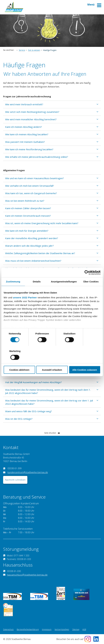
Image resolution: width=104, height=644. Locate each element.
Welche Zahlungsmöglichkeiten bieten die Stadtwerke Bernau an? (40, 253)
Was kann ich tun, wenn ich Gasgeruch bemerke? (31, 193)
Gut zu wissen (34, 50)
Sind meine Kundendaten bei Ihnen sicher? (28, 276)
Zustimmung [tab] (13, 290)
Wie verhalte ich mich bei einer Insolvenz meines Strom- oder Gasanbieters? (46, 268)
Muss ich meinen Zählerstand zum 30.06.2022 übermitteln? (37, 375)
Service (22, 50)
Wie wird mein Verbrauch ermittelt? (24, 104)
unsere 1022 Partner (25, 306)
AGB (84, 629)
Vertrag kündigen (62, 629)
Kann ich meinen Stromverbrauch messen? (28, 216)
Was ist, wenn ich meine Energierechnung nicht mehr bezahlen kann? (42, 223)
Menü (95, 6)
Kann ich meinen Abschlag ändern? (24, 127)
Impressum (47, 629)
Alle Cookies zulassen (85, 361)
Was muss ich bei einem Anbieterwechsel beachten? (33, 261)
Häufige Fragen (50, 50)
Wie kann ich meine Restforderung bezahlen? (29, 149)
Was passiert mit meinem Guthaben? (25, 142)
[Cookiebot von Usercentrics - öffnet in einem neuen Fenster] (87, 281)
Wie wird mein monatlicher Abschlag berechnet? (31, 119)
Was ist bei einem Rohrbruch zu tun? (25, 201)
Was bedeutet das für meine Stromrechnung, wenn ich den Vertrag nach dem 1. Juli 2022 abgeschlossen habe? (48, 391)
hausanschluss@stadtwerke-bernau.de (27, 575)
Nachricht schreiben (15, 480)
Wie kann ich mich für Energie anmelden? (27, 231)
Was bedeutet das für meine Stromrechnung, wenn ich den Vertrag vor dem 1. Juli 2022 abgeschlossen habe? (49, 402)
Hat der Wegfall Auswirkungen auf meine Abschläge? (33, 382)
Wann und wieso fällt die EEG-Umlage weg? (29, 411)
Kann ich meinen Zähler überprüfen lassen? (28, 208)
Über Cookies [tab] (91, 290)
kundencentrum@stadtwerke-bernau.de (28, 472)
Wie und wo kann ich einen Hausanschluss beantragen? (34, 178)
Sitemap (76, 629)
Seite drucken (52, 433)
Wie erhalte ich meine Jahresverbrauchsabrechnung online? (37, 157)
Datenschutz (8, 629)
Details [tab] (37, 290)
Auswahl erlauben (52, 361)
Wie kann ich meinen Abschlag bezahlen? (27, 134)
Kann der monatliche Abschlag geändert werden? (32, 238)
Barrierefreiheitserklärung (28, 629)
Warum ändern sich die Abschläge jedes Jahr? (29, 246)
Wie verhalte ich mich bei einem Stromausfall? (30, 186)
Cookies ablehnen (19, 361)
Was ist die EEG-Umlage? (19, 419)
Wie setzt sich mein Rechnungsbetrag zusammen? (32, 112)
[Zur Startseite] (14, 11)
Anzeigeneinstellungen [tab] (64, 290)
